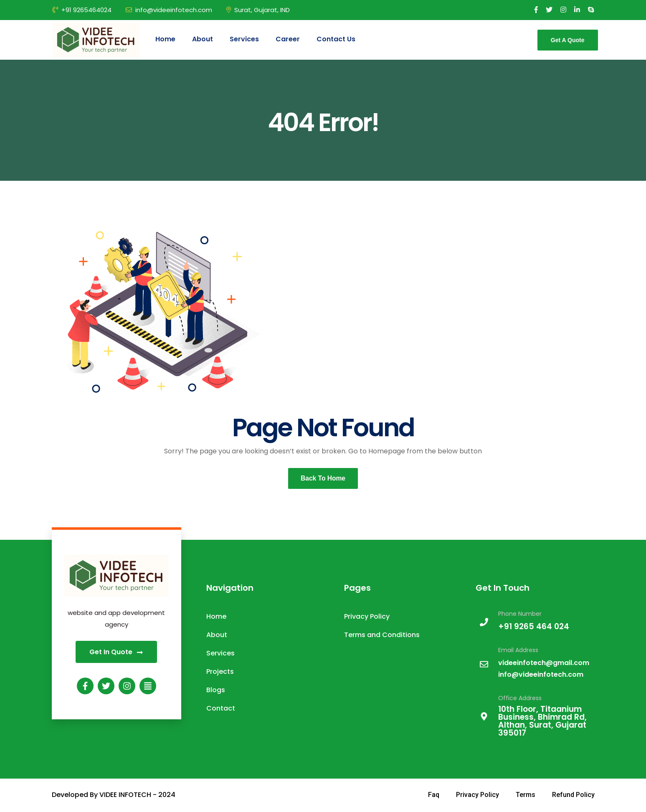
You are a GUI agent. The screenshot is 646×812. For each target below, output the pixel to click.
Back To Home (323, 479)
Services (244, 39)
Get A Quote (568, 40)
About (203, 39)
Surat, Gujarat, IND (258, 10)
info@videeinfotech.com (169, 10)
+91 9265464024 (82, 10)
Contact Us (336, 39)
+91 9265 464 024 (534, 627)
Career (288, 39)
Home (165, 39)
